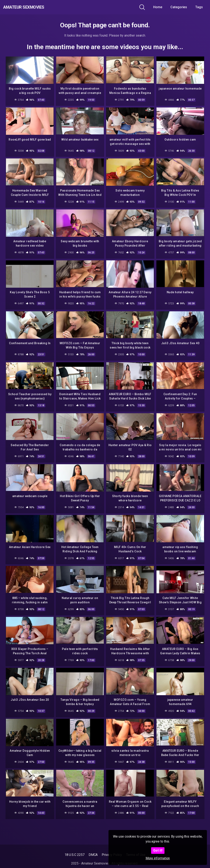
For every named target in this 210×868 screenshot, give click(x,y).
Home (158, 7)
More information (158, 858)
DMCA (93, 855)
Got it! (158, 850)
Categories (179, 7)
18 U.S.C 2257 (75, 855)
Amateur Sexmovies (33, 7)
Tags (199, 7)
